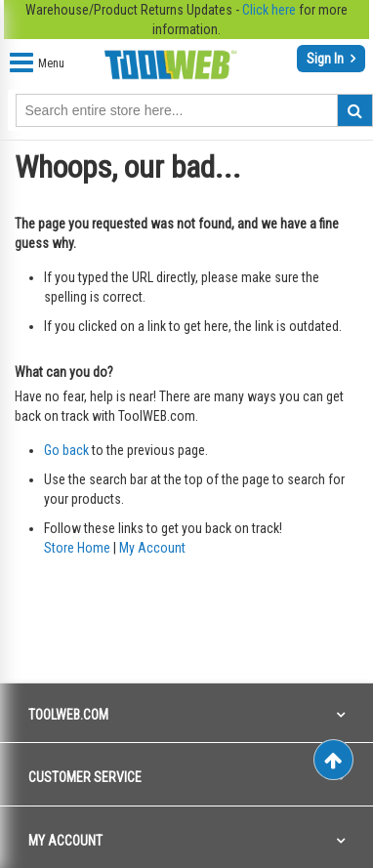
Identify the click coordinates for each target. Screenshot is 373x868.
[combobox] (194, 110)
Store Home (77, 548)
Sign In (327, 59)
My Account (152, 548)
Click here (269, 10)
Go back (66, 450)
